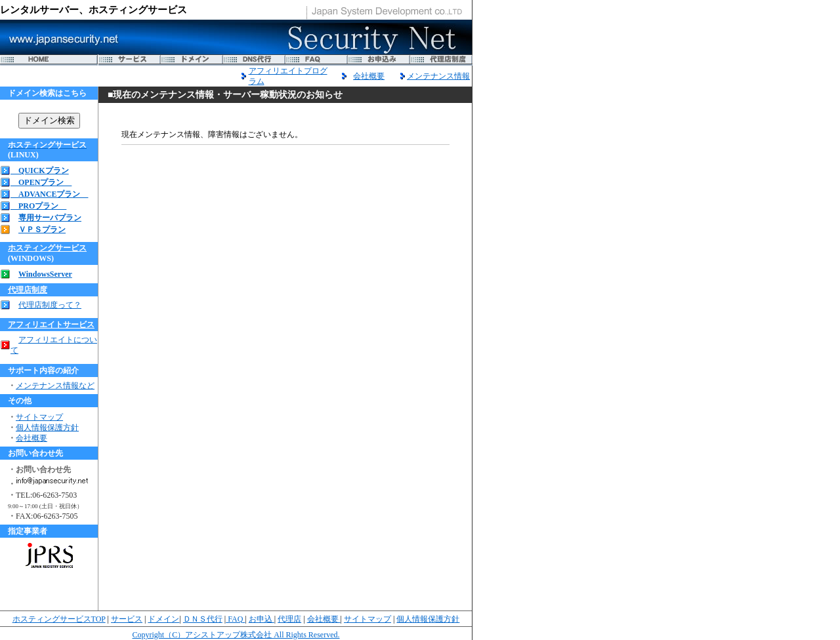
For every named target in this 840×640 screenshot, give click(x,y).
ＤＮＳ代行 (203, 619)
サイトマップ (39, 417)
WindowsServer (45, 274)
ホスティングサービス (47, 248)
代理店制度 (28, 290)
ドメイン (163, 619)
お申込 (262, 619)
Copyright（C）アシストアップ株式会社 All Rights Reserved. (236, 635)
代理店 (289, 619)
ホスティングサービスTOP (59, 619)
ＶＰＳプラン (42, 230)
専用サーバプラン (50, 218)
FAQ (235, 619)
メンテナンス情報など (55, 386)
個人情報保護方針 (47, 428)
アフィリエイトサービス (51, 325)
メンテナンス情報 (438, 76)
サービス (127, 619)
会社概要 (369, 76)
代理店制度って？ (50, 305)
